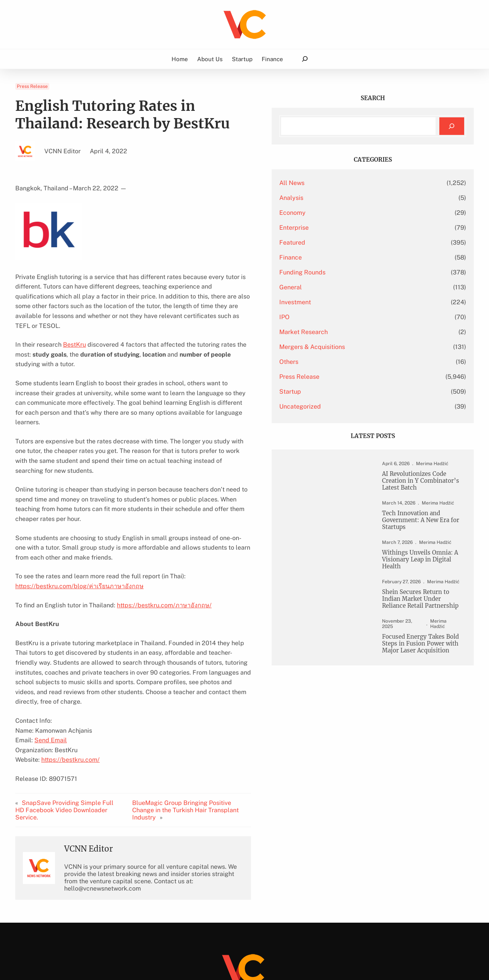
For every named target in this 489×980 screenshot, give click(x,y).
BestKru (74, 335)
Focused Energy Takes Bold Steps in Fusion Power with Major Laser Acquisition (419, 670)
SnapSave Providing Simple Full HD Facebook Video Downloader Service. (70, 738)
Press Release (32, 86)
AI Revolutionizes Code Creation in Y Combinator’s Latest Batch (418, 485)
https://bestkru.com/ (70, 691)
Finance (347, 257)
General (347, 287)
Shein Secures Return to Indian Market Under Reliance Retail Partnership (419, 616)
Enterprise (350, 228)
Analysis (347, 198)
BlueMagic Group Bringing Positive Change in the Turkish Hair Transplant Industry (228, 738)
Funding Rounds (359, 272)
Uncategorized (356, 406)
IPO (341, 317)
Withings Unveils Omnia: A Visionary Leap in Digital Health (421, 571)
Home (180, 59)
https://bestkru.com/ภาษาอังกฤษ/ (164, 546)
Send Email (51, 672)
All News (348, 183)
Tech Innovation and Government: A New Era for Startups (420, 530)
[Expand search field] (305, 59)
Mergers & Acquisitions (368, 347)
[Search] (452, 126)
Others (345, 362)
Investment (351, 302)
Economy (349, 213)
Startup (346, 392)
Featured (348, 243)
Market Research (360, 332)
